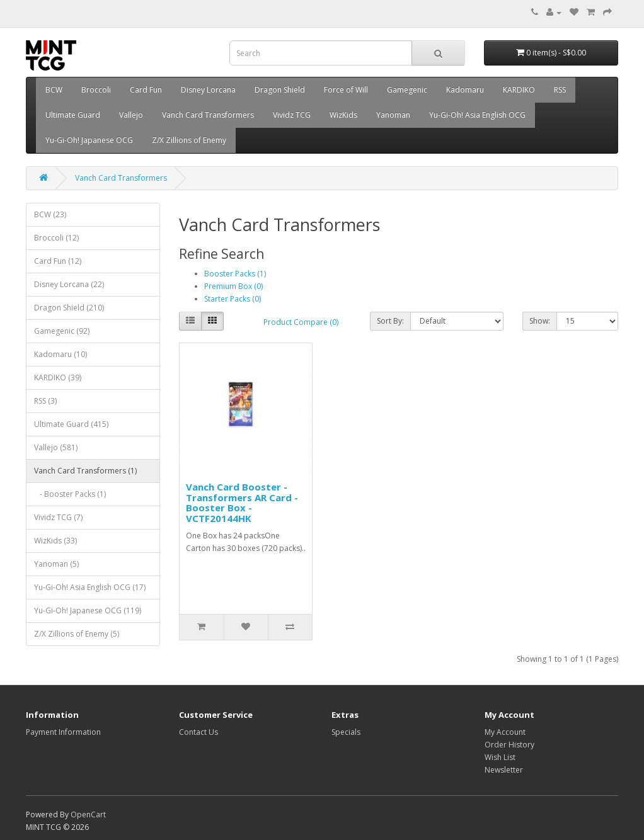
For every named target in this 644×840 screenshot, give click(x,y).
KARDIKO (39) (58, 377)
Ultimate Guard (73, 115)
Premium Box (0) (233, 286)
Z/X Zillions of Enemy (189, 140)
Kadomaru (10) (60, 354)
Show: (540, 321)
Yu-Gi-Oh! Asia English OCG (477, 115)
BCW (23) (50, 214)
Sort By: (390, 321)
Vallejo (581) (56, 447)
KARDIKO (519, 90)
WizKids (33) (55, 541)
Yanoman (393, 115)
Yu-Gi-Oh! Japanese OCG (89, 140)
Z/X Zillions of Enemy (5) (77, 634)
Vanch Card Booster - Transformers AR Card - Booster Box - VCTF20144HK (242, 502)
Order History (509, 745)
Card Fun (146, 90)
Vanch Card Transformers (208, 115)
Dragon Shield (280, 90)
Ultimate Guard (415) (71, 424)
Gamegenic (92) (62, 331)
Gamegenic (407, 90)
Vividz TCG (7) (58, 517)
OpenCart (88, 814)
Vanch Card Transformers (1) (85, 471)
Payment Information (63, 732)
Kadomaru (465, 90)
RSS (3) (45, 401)
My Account (505, 732)
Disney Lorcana (208, 90)
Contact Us (198, 732)
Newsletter (504, 770)
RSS (560, 90)
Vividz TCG (292, 115)
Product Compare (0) (301, 322)
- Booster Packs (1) (70, 494)
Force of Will (346, 90)
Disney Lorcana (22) (69, 284)
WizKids (343, 115)
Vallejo (131, 115)
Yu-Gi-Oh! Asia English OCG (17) (90, 587)
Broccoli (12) (56, 238)
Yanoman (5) (56, 564)
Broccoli (96, 90)
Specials (346, 732)
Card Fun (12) (58, 261)
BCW (54, 90)
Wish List (500, 757)
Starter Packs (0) (233, 299)
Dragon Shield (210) (69, 308)
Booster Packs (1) (235, 274)
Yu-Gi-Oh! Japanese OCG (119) (88, 610)
